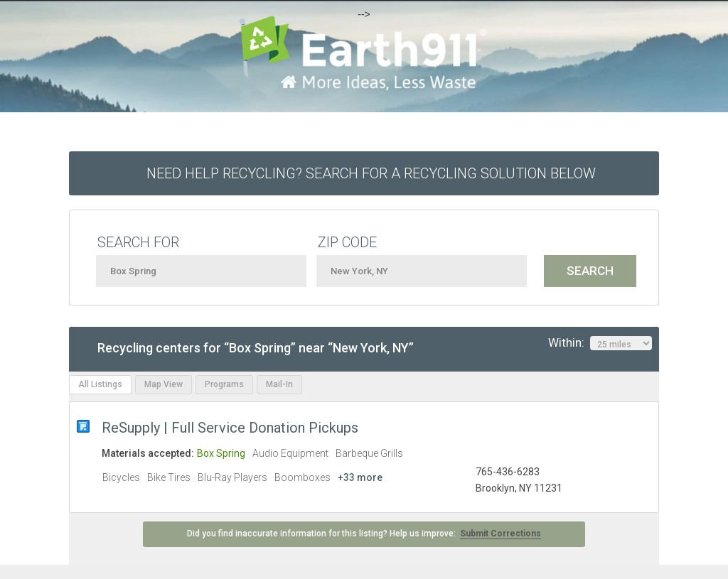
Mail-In (279, 384)
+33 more (360, 477)
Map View (164, 384)
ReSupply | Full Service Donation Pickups (230, 428)
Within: (600, 343)
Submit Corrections (500, 534)
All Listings (100, 384)
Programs (224, 384)
